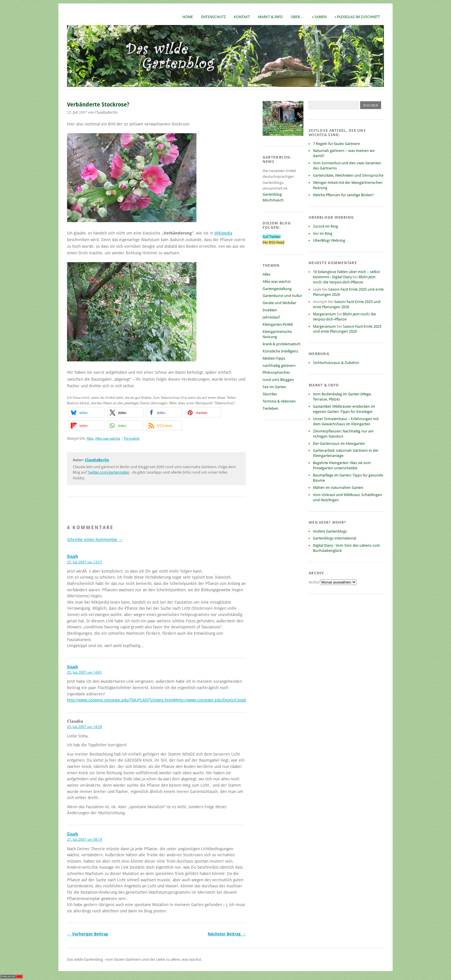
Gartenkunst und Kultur (282, 296)
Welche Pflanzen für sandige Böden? (343, 195)
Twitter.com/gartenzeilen (108, 472)
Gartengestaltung (277, 289)
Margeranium (324, 314)
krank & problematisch (282, 344)
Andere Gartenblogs (330, 531)
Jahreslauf (271, 317)
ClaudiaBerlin (97, 460)
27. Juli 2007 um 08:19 (85, 840)
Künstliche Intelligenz (280, 351)
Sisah (72, 556)
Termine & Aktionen (279, 401)
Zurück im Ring (325, 226)
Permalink (132, 438)
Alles (90, 438)
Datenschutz (213, 17)
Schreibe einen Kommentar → (95, 539)
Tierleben (271, 408)
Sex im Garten (274, 387)
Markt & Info (270, 17)
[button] (86, 412)
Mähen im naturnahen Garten (338, 488)
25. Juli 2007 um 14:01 (85, 672)
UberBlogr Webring (329, 240)
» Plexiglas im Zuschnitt (357, 17)
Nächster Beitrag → (227, 934)
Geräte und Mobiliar (279, 303)
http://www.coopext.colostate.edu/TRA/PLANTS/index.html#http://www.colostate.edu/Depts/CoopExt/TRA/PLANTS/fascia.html (181, 700)
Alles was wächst (108, 438)
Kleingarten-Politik (278, 324)
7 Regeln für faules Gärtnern (337, 144)
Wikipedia (223, 233)
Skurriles (270, 394)
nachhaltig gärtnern (279, 366)
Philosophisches (276, 372)
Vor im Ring (323, 233)
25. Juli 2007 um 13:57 (85, 562)
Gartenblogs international (335, 538)
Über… (297, 17)
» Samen (319, 17)
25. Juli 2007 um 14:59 (85, 727)
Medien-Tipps (274, 358)
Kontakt (242, 17)
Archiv (314, 582)
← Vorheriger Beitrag (88, 934)
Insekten (270, 310)
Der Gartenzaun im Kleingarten (339, 444)
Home (188, 17)
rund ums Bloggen (278, 380)
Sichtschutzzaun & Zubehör (336, 363)
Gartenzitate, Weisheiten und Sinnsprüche (348, 175)
